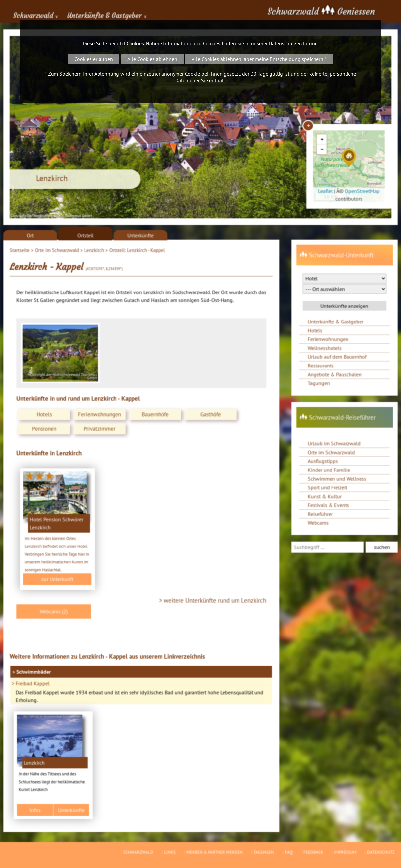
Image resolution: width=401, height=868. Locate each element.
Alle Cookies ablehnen (152, 59)
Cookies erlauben (94, 59)
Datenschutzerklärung (293, 43)
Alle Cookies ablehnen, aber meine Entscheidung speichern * (259, 59)
